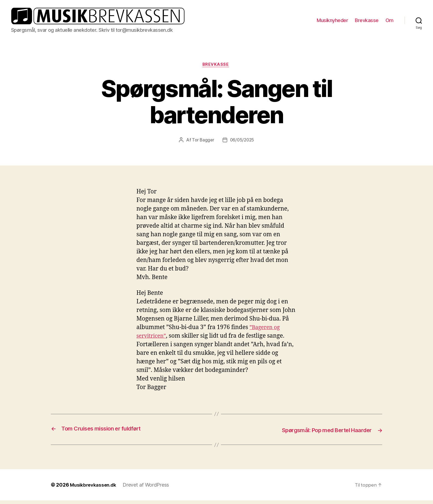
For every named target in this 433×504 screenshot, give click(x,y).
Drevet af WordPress (149, 488)
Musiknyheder (332, 22)
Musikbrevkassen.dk (94, 488)
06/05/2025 (242, 144)
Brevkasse (367, 22)
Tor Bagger (202, 144)
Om (390, 22)
